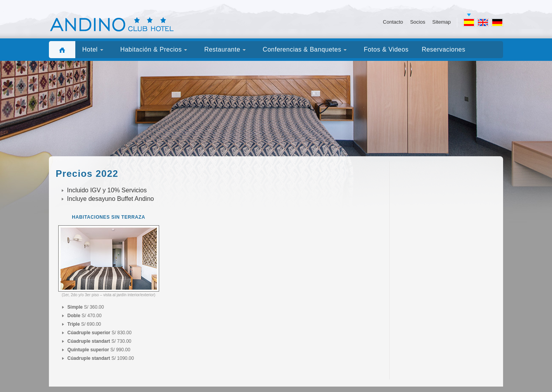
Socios (417, 22)
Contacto (393, 22)
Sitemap (441, 22)
